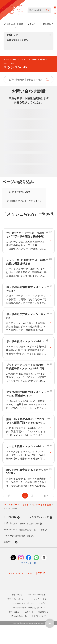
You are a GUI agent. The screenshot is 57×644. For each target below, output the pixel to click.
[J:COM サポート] (20, 10)
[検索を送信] (48, 10)
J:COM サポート (10, 60)
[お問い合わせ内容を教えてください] (24, 80)
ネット (23, 60)
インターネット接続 (37, 60)
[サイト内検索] (39, 10)
